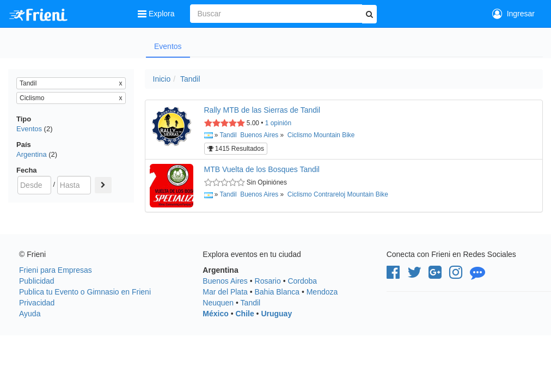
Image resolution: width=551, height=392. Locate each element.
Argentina (32, 154)
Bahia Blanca (277, 292)
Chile (244, 314)
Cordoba (302, 281)
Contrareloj (329, 194)
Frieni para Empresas (56, 270)
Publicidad (37, 281)
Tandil (190, 79)
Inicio (162, 79)
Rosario (268, 281)
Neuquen (218, 303)
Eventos (168, 46)
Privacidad (37, 303)
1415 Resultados (236, 149)
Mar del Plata (225, 292)
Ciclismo (300, 135)
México (215, 314)
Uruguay (276, 314)
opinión (278, 123)
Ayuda (30, 314)
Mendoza (322, 292)
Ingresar (513, 14)
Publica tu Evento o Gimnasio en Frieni (85, 292)
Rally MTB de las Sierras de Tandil (262, 110)
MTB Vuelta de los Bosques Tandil (262, 169)
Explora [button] (157, 14)
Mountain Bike (334, 135)
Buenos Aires (259, 135)
